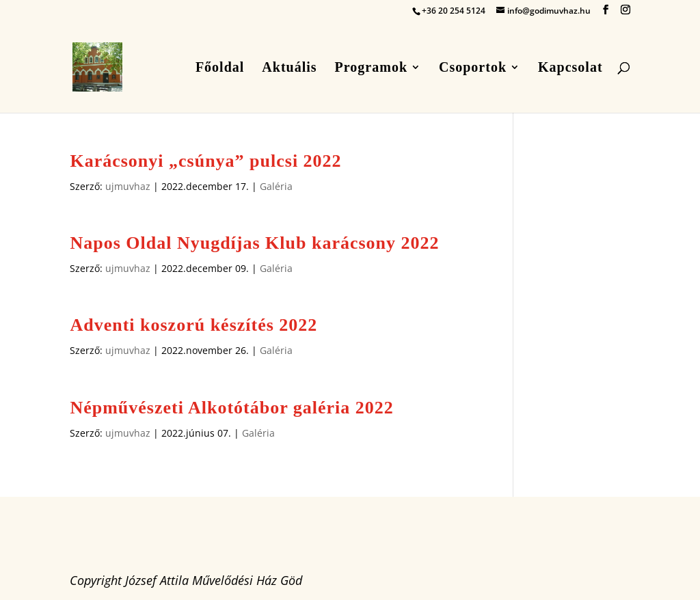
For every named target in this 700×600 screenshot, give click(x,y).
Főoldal (220, 68)
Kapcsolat (570, 68)
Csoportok (473, 68)
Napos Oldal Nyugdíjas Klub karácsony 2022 (254, 243)
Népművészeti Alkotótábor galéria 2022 (231, 408)
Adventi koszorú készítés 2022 (193, 325)
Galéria (276, 186)
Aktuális (289, 68)
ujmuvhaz (128, 186)
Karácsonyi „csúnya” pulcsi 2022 (205, 161)
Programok (371, 68)
